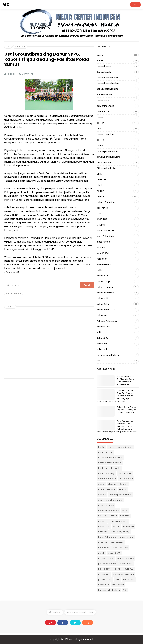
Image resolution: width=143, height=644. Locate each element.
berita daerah (104, 66)
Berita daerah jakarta (108, 89)
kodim (100, 213)
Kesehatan (102, 208)
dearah (100, 146)
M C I (72, 639)
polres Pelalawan (105, 293)
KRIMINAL (101, 225)
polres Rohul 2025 (106, 310)
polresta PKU (103, 327)
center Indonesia (106, 106)
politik (100, 270)
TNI (98, 361)
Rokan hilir (102, 344)
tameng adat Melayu (108, 355)
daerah (100, 123)
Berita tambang (105, 95)
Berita (100, 61)
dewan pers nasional (107, 151)
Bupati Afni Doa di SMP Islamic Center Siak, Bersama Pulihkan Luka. (126, 380)
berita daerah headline (109, 78)
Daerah (101, 129)
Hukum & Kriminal (106, 202)
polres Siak (102, 315)
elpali (99, 185)
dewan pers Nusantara (108, 157)
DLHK (99, 174)
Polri (99, 332)
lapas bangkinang (106, 230)
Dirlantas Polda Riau (107, 168)
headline (101, 191)
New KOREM (103, 253)
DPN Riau (101, 180)
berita (100, 55)
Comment (28, 74)
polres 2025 (103, 276)
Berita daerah (104, 72)
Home (8, 47)
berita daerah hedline (108, 83)
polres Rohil (103, 298)
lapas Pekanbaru (105, 236)
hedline (101, 196)
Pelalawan (102, 259)
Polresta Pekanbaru (107, 321)
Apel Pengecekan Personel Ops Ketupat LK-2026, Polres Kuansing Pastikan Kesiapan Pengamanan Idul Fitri (117, 426)
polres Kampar (104, 281)
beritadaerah (103, 100)
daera (100, 117)
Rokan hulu (102, 349)
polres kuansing (105, 287)
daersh (100, 140)
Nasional (101, 247)
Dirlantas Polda (104, 163)
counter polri (103, 112)
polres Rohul (103, 304)
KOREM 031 (102, 219)
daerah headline (105, 134)
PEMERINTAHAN (104, 264)
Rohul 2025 (102, 338)
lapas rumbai (103, 242)
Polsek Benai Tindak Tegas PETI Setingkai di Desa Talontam (127, 410)
